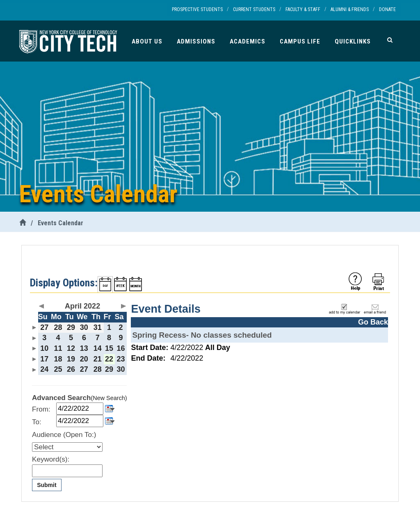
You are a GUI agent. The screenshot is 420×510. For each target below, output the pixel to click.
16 (121, 348)
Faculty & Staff (303, 9)
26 (71, 369)
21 (98, 359)
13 (84, 348)
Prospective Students (197, 9)
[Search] (390, 40)
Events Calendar (60, 223)
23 (121, 359)
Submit (47, 485)
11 (58, 348)
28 (58, 327)
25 (58, 369)
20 (84, 359)
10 (44, 348)
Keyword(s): (51, 459)
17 (44, 359)
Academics (248, 41)
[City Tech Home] (23, 223)
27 (44, 327)
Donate (387, 9)
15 (109, 348)
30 (84, 327)
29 (71, 327)
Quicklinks (353, 41)
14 (98, 348)
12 (71, 348)
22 (109, 359)
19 (71, 359)
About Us (147, 41)
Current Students (254, 9)
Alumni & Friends (350, 9)
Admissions (196, 41)
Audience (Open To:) (64, 435)
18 (58, 359)
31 (98, 327)
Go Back (373, 322)
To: (37, 422)
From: (41, 409)
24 (44, 369)
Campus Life (300, 41)
